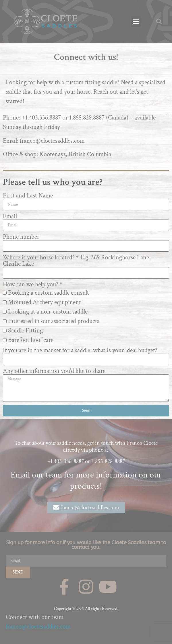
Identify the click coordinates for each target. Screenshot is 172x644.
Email (10, 216)
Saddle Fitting (25, 331)
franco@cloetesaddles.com (38, 627)
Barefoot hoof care (31, 340)
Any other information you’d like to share (54, 371)
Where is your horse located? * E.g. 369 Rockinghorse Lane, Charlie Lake (77, 261)
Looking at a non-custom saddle (48, 312)
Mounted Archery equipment (45, 302)
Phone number (21, 237)
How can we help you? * (33, 285)
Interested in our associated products (54, 321)
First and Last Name (28, 196)
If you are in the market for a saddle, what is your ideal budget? (80, 351)
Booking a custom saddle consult (49, 293)
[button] (136, 21)
